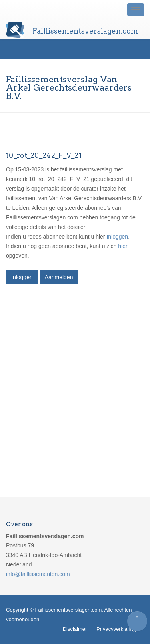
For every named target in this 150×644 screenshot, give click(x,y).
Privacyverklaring (116, 629)
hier (123, 246)
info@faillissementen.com (38, 574)
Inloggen (117, 237)
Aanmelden (59, 277)
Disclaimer (75, 629)
